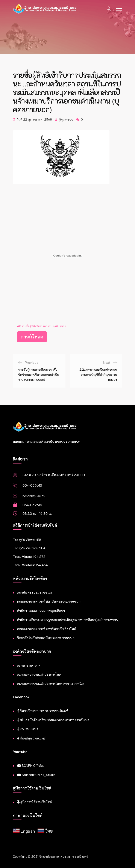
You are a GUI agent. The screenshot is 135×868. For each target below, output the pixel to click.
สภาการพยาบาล (29, 665)
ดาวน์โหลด (32, 337)
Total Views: (23, 557)
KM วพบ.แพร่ (28, 729)
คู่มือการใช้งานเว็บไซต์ (34, 802)
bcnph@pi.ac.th (34, 496)
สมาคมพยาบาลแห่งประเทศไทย (39, 674)
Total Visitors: (24, 565)
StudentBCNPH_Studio (36, 775)
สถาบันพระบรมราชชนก (34, 592)
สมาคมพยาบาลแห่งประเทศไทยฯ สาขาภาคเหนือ (50, 684)
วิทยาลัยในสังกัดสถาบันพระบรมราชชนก (46, 638)
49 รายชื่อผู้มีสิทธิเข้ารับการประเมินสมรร (42, 326)
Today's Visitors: (26, 548)
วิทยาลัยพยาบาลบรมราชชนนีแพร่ (43, 711)
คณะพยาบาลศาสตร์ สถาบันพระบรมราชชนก (49, 601)
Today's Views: (24, 540)
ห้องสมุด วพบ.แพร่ (31, 738)
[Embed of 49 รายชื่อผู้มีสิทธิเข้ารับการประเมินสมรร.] (68, 256)
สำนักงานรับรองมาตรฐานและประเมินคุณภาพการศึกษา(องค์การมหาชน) (68, 620)
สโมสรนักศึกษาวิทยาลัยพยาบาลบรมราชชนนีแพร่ (53, 720)
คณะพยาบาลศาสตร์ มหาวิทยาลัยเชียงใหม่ (47, 629)
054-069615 (32, 485)
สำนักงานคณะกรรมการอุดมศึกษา (41, 611)
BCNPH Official (30, 765)
